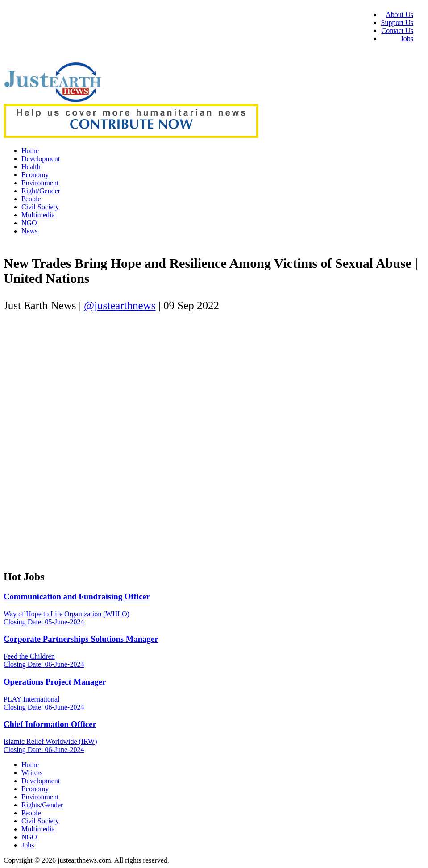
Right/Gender (41, 191)
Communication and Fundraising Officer (77, 596)
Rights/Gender (42, 805)
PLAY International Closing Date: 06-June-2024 (44, 703)
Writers (32, 773)
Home (30, 151)
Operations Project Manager (55, 682)
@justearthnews (120, 305)
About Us (399, 15)
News (29, 231)
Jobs (407, 39)
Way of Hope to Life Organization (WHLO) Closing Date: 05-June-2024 (66, 618)
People (31, 199)
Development (41, 159)
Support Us (397, 23)
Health (31, 167)
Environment (40, 183)
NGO (29, 223)
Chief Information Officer (50, 724)
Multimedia (38, 215)
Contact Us (397, 31)
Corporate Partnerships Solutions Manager (81, 639)
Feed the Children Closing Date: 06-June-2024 (44, 660)
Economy (35, 175)
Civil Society (40, 207)
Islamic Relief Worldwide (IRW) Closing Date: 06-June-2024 (50, 745)
